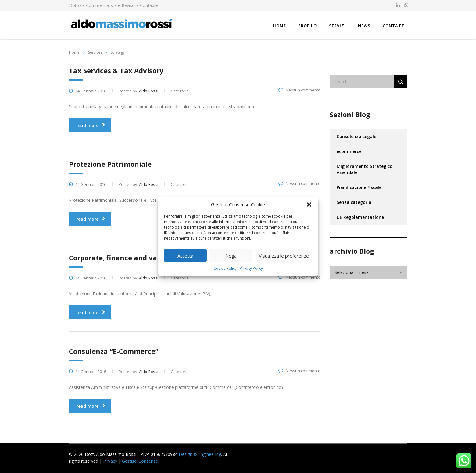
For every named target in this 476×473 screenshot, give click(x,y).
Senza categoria (354, 202)
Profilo (308, 26)
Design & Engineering (200, 454)
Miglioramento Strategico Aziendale (365, 169)
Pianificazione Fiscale (359, 187)
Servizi (337, 26)
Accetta (185, 256)
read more (91, 125)
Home (279, 26)
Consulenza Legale (356, 136)
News (364, 26)
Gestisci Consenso (140, 461)
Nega (231, 256)
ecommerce (349, 151)
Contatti (394, 26)
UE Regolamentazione (360, 217)
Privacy (110, 461)
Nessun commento (299, 90)
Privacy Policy (251, 268)
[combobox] (369, 272)
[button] (309, 204)
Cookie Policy (225, 268)
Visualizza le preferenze (284, 256)
